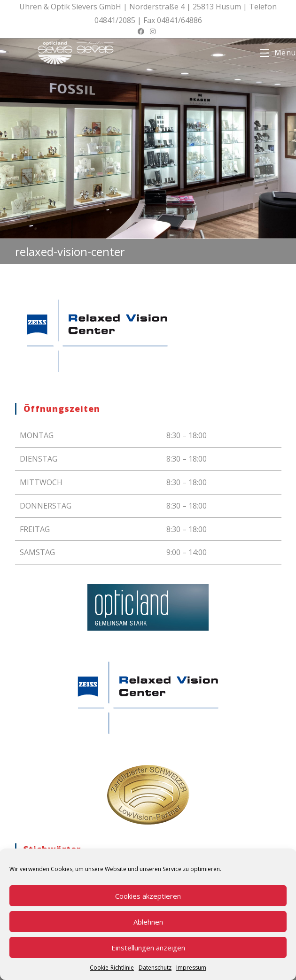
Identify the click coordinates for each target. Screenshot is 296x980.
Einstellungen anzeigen (148, 948)
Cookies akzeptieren (148, 896)
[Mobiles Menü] (278, 53)
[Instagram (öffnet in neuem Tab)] (153, 31)
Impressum (191, 968)
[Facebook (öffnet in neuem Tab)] (142, 31)
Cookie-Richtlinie (112, 968)
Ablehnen (148, 922)
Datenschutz (155, 968)
